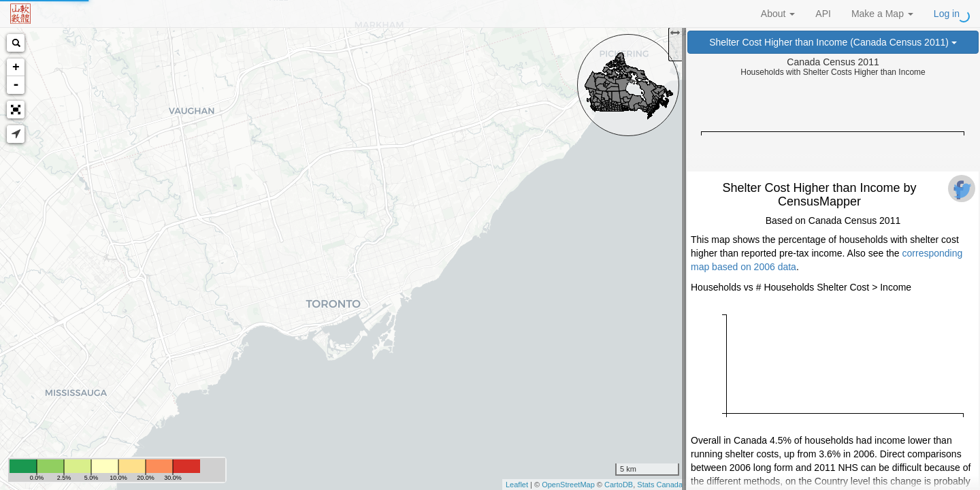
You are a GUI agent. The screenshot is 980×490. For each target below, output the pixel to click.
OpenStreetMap (568, 485)
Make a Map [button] (882, 14)
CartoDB (619, 485)
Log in (947, 14)
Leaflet (517, 485)
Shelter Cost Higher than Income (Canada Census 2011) (833, 42)
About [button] (778, 14)
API (823, 14)
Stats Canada (660, 485)
